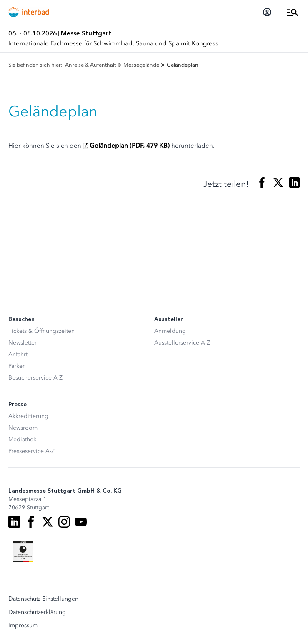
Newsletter (23, 343)
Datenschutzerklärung (37, 612)
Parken (17, 366)
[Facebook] (31, 522)
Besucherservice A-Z (35, 378)
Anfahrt (18, 354)
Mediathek (22, 439)
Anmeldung (170, 331)
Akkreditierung (28, 416)
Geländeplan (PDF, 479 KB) (130, 146)
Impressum (23, 626)
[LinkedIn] (14, 522)
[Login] (267, 12)
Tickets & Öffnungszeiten (41, 331)
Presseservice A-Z (31, 451)
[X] (48, 522)
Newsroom (23, 428)
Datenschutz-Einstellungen (43, 599)
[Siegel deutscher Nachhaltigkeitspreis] (23, 551)
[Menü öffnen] (293, 12)
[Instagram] (64, 522)
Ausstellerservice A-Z (182, 343)
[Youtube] (81, 522)
